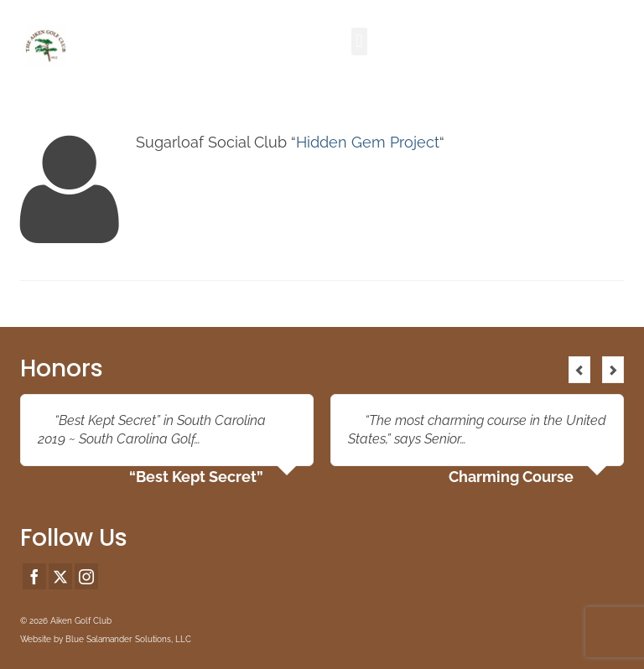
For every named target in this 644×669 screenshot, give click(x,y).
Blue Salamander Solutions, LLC (128, 639)
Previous (579, 370)
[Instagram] (86, 576)
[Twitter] (60, 576)
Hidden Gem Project (368, 142)
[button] (359, 41)
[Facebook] (34, 576)
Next (613, 370)
